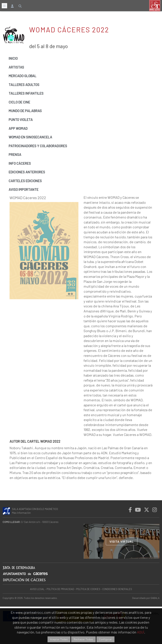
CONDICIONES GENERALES (117, 589)
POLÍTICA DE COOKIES (88, 589)
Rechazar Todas (83, 639)
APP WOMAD (18, 128)
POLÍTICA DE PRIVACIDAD (60, 589)
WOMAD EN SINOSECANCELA (30, 137)
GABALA (155, 598)
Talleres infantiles (26, 93)
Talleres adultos (24, 85)
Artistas (16, 67)
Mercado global (23, 76)
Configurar (105, 639)
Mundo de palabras (25, 111)
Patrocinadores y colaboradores (38, 146)
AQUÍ (141, 632)
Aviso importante (24, 189)
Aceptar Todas (59, 639)
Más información (21, 513)
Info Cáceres (20, 163)
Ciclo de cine (19, 102)
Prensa (15, 154)
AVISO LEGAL (37, 589)
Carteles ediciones (25, 181)
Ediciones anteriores (27, 172)
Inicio (13, 58)
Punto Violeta (21, 120)
